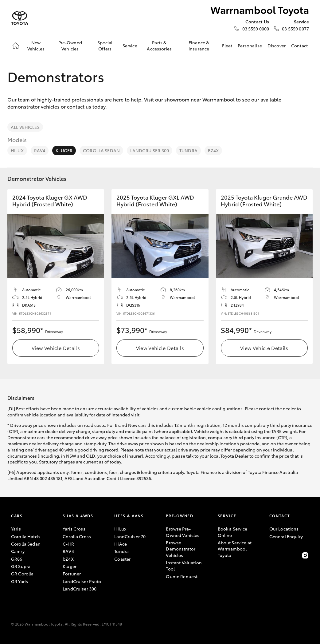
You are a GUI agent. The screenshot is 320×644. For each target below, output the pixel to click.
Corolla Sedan (101, 150)
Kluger (64, 150)
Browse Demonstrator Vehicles (181, 549)
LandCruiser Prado (82, 581)
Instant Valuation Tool (184, 566)
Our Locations (284, 529)
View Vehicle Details (56, 348)
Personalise (250, 46)
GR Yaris (20, 581)
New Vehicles (36, 46)
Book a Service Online (233, 532)
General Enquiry (286, 536)
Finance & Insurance (199, 46)
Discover (277, 46)
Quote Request (182, 576)
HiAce (121, 544)
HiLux (17, 150)
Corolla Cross (77, 536)
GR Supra (21, 566)
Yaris (16, 529)
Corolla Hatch (25, 536)
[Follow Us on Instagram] (305, 555)
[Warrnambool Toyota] (20, 18)
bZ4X (213, 150)
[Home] (16, 46)
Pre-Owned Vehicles (70, 46)
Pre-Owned (180, 516)
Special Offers (105, 46)
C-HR (68, 544)
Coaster (122, 559)
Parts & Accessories (159, 46)
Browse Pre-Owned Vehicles (183, 532)
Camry (18, 551)
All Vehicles (25, 127)
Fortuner (72, 574)
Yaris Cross (74, 529)
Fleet (227, 46)
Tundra (188, 150)
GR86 (17, 559)
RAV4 (40, 150)
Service (130, 46)
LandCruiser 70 (130, 536)
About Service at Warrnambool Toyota (235, 549)
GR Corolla (22, 574)
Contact (299, 46)
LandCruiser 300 (150, 150)
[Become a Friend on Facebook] (273, 555)
